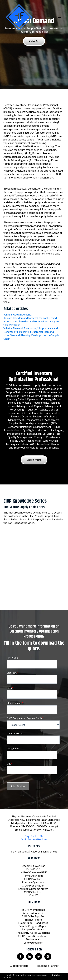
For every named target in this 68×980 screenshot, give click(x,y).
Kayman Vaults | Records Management (34, 851)
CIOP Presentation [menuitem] (33, 885)
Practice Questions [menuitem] (33, 882)
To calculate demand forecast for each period (30, 318)
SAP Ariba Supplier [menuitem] (33, 916)
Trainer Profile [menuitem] (33, 919)
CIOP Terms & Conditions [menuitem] (33, 936)
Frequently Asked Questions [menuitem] (33, 933)
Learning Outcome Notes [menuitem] (33, 889)
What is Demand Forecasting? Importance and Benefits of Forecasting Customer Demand (31, 330)
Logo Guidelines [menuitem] (33, 942)
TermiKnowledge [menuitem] (33, 876)
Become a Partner (48, 966)
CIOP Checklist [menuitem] (33, 892)
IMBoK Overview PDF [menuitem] (33, 872)
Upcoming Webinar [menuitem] (33, 866)
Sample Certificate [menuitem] (33, 929)
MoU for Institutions (34, 839)
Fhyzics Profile (34, 836)
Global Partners (19, 966)
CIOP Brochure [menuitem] (33, 879)
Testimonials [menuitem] (33, 939)
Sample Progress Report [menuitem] (33, 926)
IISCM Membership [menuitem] (33, 910)
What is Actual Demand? (18, 314)
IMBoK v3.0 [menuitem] (33, 869)
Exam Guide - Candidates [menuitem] (33, 923)
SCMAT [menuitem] (33, 895)
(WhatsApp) (51, 826)
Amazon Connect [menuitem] (33, 913)
